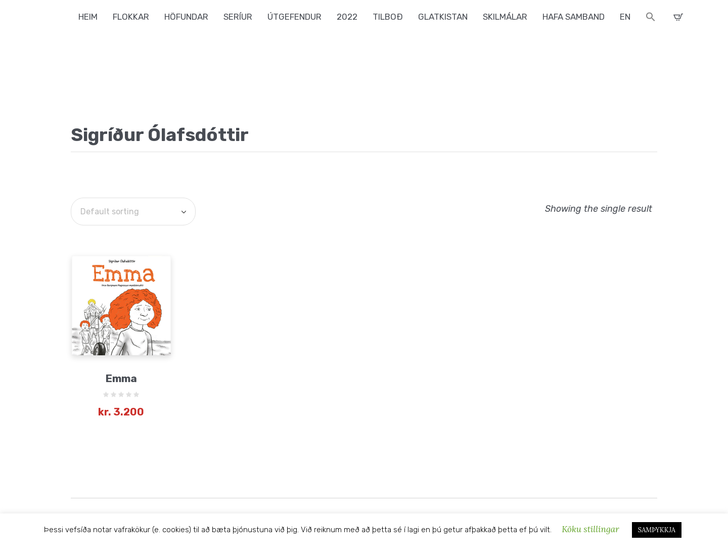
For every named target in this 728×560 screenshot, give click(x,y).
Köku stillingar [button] (590, 529)
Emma (121, 378)
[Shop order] (133, 212)
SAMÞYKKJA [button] (657, 530)
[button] (651, 18)
